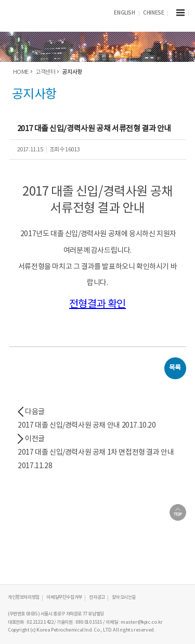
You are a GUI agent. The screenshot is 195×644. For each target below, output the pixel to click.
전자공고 (97, 597)
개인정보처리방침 (24, 597)
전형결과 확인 (97, 305)
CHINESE (153, 13)
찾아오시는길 (124, 597)
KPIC (47, 14)
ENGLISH (124, 13)
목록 (175, 368)
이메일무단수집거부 (64, 597)
